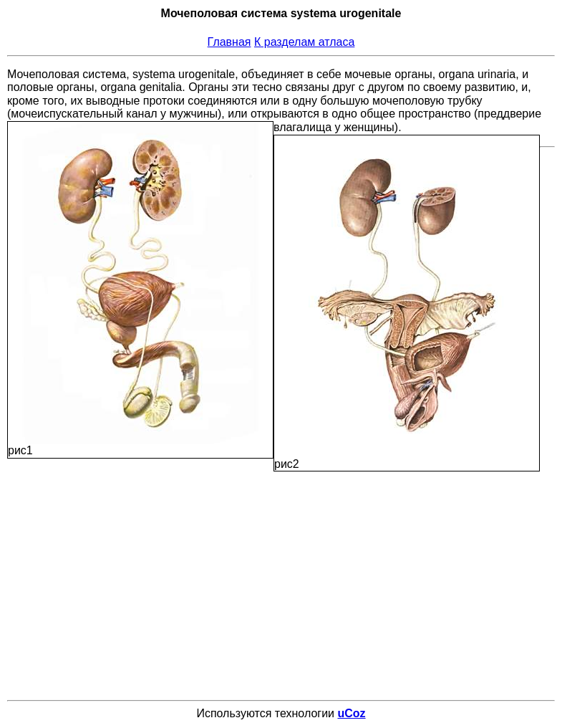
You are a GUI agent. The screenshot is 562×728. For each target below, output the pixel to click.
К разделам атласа (304, 42)
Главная (229, 42)
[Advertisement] (285, 572)
